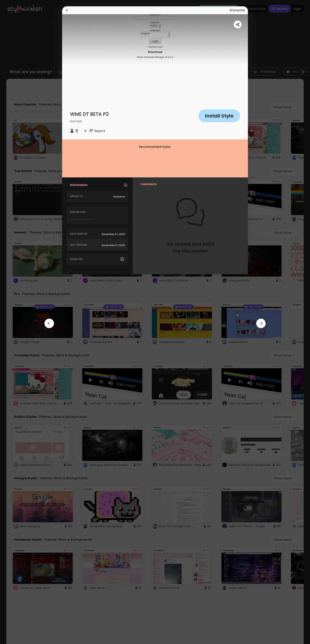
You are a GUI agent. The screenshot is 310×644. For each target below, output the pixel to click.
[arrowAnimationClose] (49, 323)
